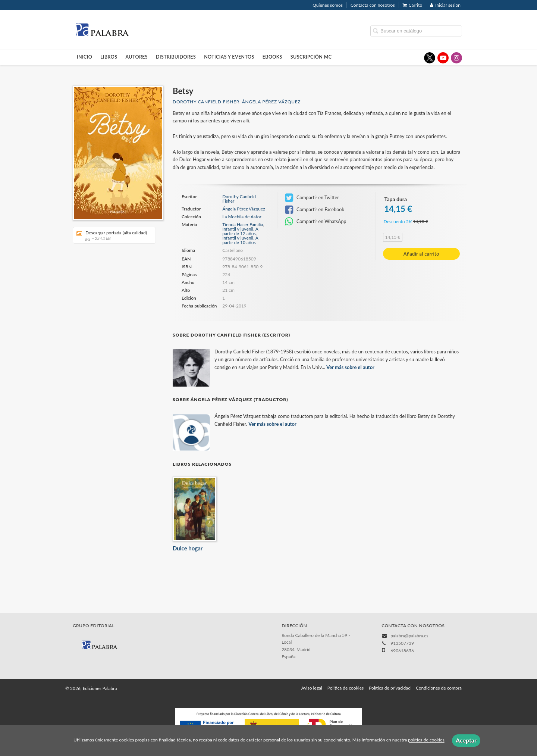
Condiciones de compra (439, 688)
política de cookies (426, 740)
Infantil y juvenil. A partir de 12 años (240, 231)
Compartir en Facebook (315, 210)
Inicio (84, 57)
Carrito (413, 5)
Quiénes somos (328, 5)
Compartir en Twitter (312, 198)
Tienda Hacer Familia (243, 224)
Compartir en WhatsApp (316, 222)
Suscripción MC (311, 57)
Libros (109, 57)
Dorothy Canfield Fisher (206, 102)
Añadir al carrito (421, 254)
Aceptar (466, 740)
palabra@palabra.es (409, 636)
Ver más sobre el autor (350, 367)
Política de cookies (346, 688)
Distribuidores (176, 57)
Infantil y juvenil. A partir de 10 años (240, 240)
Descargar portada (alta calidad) (112, 235)
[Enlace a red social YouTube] (443, 58)
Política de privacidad (390, 688)
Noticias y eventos (229, 57)
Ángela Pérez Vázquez (271, 102)
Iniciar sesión (445, 5)
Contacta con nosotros (373, 5)
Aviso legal (312, 688)
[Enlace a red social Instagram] (456, 58)
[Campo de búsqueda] (416, 31)
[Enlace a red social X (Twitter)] (430, 58)
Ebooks (272, 57)
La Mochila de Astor (242, 217)
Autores (137, 57)
